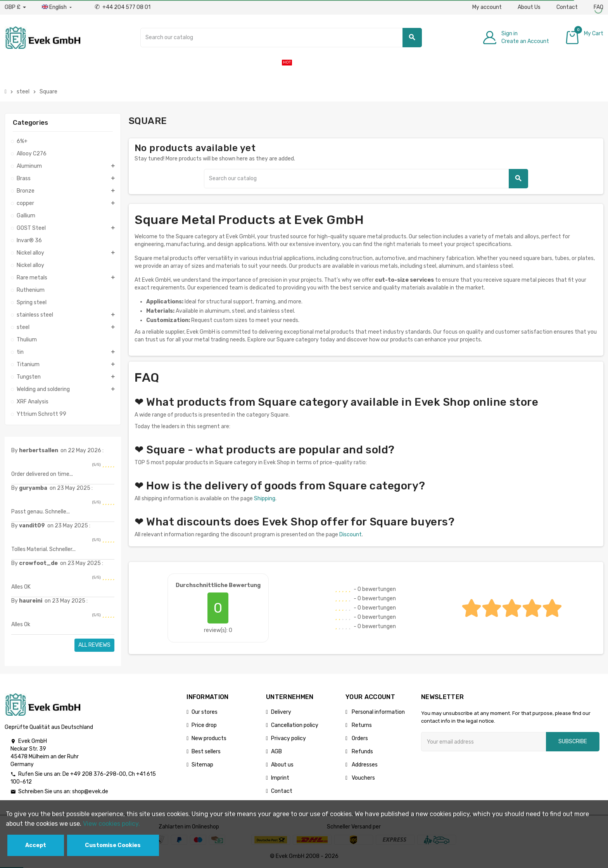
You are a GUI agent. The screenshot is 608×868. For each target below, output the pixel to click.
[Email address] (484, 742)
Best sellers (206, 752)
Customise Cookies (113, 845)
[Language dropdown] (58, 7)
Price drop (204, 725)
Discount (351, 535)
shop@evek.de (90, 791)
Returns (361, 725)
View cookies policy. (111, 824)
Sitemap (202, 765)
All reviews (94, 645)
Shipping (265, 499)
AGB (276, 752)
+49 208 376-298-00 (98, 774)
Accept (36, 845)
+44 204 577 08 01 (123, 7)
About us (282, 765)
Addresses (364, 765)
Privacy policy (288, 738)
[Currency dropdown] (15, 7)
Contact (567, 7)
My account (487, 7)
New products (209, 738)
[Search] (281, 38)
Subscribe (573, 741)
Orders (359, 738)
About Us (529, 7)
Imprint (280, 778)
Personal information (378, 712)
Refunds (362, 752)
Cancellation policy (295, 725)
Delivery (281, 712)
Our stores (205, 712)
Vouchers (363, 778)
